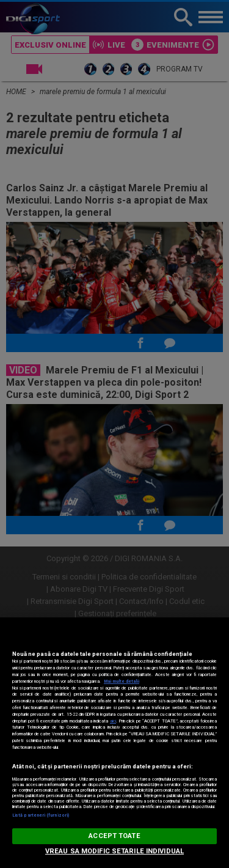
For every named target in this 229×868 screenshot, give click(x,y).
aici (113, 721)
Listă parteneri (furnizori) (41, 815)
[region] (114, 743)
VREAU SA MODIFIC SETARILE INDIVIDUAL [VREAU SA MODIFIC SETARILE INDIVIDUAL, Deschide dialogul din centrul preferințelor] (114, 851)
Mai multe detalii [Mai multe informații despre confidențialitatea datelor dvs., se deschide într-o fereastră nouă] (122, 681)
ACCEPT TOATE (114, 836)
